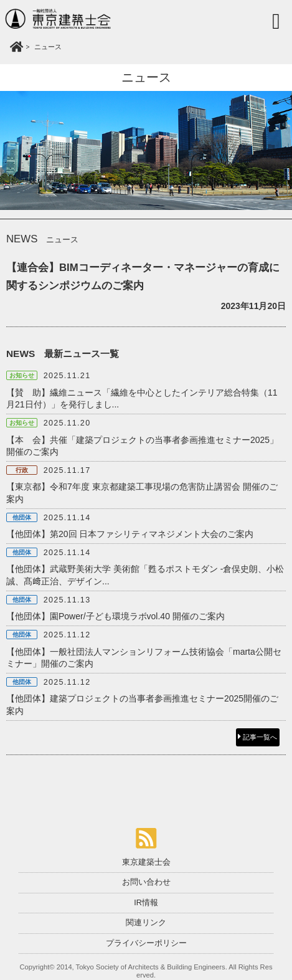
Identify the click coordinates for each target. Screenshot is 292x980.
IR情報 (146, 903)
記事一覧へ (257, 737)
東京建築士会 (146, 862)
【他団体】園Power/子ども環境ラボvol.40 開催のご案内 (115, 616)
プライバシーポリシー (146, 943)
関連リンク (146, 923)
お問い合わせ (146, 882)
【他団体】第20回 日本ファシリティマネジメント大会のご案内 (130, 534)
